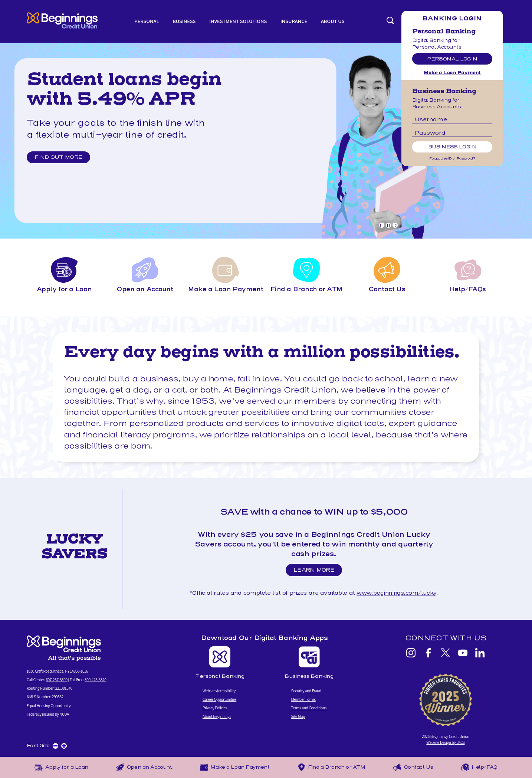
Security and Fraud (306, 691)
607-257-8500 (56, 679)
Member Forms (303, 699)
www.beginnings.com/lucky (396, 593)
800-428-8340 (95, 679)
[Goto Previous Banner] (382, 225)
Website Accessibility (219, 691)
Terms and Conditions (309, 708)
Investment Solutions (238, 21)
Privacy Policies (215, 708)
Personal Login (452, 59)
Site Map (298, 716)
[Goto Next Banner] (395, 225)
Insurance (294, 21)
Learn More (316, 571)
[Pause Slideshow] (388, 225)
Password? (466, 158)
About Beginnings (217, 716)
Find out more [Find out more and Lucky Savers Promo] (59, 157)
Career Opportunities (219, 699)
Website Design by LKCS (445, 742)
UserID (446, 158)
